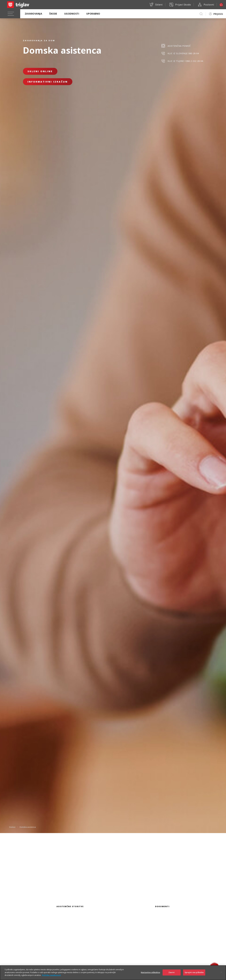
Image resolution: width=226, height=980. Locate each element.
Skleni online (40, 71)
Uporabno (93, 14)
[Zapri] (221, 975)
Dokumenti (162, 906)
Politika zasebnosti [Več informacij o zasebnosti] (51, 978)
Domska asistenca (28, 827)
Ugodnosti (72, 14)
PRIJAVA (218, 14)
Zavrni (172, 975)
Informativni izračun (48, 82)
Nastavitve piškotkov (150, 975)
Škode (53, 14)
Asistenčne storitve (70, 906)
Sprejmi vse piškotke (194, 975)
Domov (12, 827)
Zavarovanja (33, 14)
